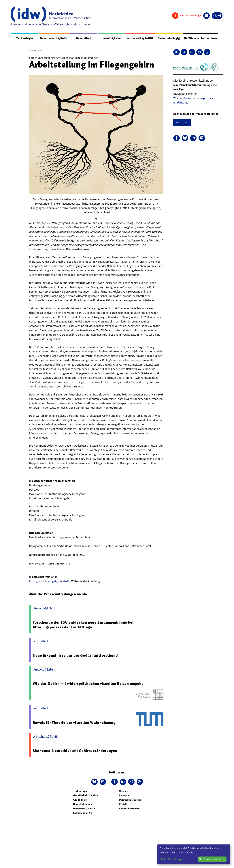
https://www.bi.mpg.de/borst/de (49, 581)
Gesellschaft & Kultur (54, 38)
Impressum (125, 796)
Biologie (182, 123)
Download (103, 212)
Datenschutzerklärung (130, 800)
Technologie (24, 38)
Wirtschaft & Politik (140, 38)
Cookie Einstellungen (129, 809)
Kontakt (123, 804)
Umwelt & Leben (111, 38)
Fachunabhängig (168, 38)
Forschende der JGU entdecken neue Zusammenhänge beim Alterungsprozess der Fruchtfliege (85, 625)
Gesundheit (84, 38)
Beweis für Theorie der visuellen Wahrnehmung (74, 723)
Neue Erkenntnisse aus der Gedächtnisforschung (75, 656)
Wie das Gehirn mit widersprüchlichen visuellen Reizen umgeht (88, 684)
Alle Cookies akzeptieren (212, 859)
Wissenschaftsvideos (200, 38)
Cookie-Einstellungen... (172, 859)
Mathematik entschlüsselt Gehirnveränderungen (75, 751)
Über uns (124, 791)
